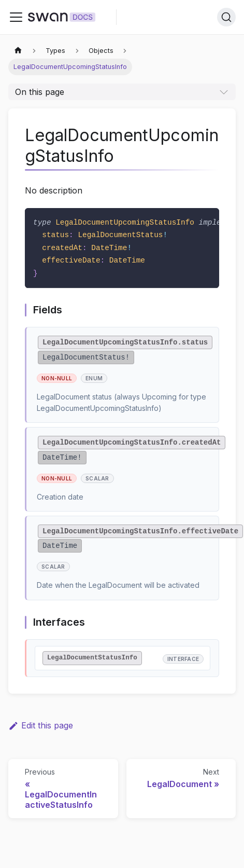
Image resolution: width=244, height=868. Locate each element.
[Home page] (18, 51)
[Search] (226, 17)
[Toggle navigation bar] (16, 17)
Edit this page (41, 725)
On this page (40, 92)
